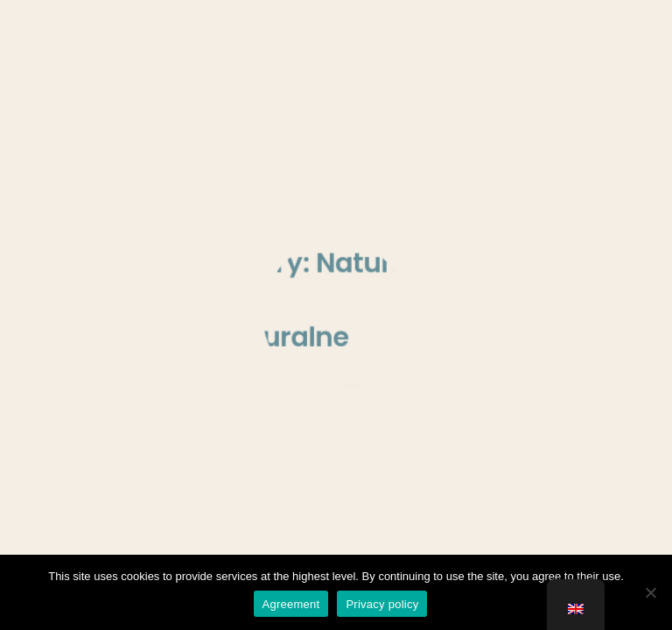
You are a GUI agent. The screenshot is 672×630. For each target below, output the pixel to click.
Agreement (291, 604)
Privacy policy (382, 604)
